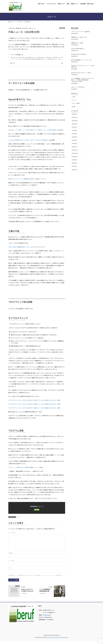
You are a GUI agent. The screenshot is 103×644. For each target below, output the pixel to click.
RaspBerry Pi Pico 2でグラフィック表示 (81, 73)
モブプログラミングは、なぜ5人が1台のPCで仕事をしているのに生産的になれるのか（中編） (35, 404)
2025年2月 (74, 144)
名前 (10, 553)
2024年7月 (74, 166)
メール (11, 560)
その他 (73, 97)
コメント (12, 533)
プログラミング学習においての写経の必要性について (23, 467)
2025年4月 (74, 137)
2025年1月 (74, 147)
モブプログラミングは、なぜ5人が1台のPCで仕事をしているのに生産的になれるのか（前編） (35, 400)
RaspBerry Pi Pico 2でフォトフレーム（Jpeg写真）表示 (83, 66)
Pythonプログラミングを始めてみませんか (27, 590)
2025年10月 (75, 121)
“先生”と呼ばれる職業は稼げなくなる (19, 247)
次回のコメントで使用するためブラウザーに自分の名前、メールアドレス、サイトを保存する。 (36, 575)
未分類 (73, 107)
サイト (10, 568)
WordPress (43, 637)
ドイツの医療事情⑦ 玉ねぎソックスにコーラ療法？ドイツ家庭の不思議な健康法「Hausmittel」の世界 (83, 80)
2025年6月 (74, 130)
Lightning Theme (51, 637)
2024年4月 (74, 170)
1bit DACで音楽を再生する (78, 49)
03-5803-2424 (47, 615)
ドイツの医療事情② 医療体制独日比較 (46, 590)
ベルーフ (62, 28)
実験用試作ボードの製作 (77, 43)
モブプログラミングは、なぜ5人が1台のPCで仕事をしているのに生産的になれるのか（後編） (35, 408)
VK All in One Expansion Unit (62, 637)
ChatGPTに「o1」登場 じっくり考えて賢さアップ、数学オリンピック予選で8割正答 (32, 130)
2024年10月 (75, 157)
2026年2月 (74, 114)
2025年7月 (74, 127)
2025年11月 (75, 117)
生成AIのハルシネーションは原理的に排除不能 (21, 179)
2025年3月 (74, 140)
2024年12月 (75, 150)
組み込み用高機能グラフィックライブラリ (82, 60)
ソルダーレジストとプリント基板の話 (80, 32)
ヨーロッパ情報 (76, 103)
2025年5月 (74, 134)
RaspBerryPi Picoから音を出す (79, 54)
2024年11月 (75, 153)
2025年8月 (74, 124)
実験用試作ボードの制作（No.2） (79, 37)
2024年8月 (74, 163)
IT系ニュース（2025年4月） (78, 87)
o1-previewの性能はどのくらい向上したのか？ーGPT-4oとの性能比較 (28, 140)
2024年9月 (74, 160)
